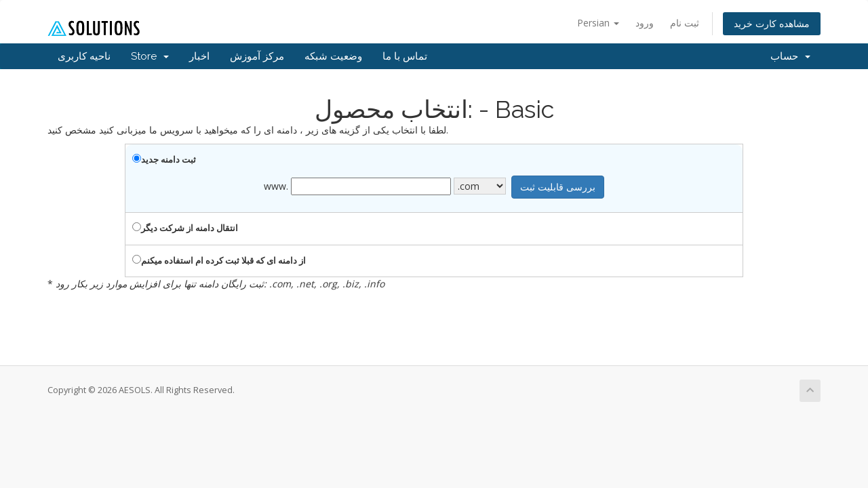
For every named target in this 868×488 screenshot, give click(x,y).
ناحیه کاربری (84, 56)
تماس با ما (405, 56)
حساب (790, 56)
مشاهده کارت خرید (772, 23)
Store (150, 56)
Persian (598, 23)
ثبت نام (685, 23)
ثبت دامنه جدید (164, 159)
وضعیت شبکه (333, 56)
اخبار (199, 56)
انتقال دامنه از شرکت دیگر (185, 228)
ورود (645, 23)
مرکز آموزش (257, 56)
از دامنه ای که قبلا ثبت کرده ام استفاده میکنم (219, 260)
